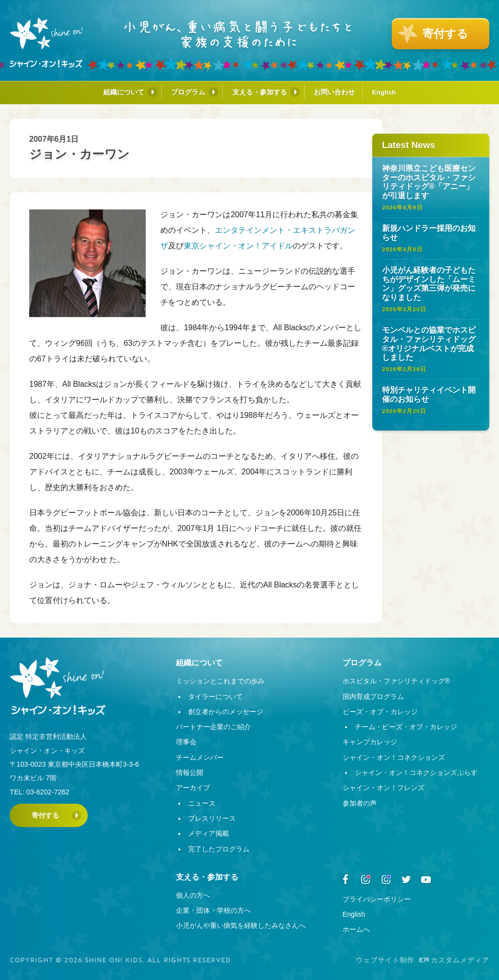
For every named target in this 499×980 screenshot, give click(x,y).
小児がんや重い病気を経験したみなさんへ (241, 925)
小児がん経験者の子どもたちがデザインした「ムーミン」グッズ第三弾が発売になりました (429, 284)
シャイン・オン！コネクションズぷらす (416, 773)
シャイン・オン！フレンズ (384, 788)
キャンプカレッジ (370, 742)
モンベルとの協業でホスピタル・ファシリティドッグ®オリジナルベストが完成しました (429, 344)
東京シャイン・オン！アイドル (238, 246)
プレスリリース (212, 818)
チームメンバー (200, 757)
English (384, 92)
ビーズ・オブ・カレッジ (380, 712)
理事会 (186, 742)
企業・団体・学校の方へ (213, 910)
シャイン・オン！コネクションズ (394, 757)
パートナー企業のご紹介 (213, 727)
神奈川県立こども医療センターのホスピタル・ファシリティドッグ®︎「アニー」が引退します (429, 182)
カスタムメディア (454, 960)
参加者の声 (360, 803)
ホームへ (356, 929)
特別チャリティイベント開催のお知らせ (429, 395)
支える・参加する (260, 92)
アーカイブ (193, 788)
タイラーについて (215, 697)
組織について (124, 92)
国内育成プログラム (373, 697)
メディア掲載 (209, 833)
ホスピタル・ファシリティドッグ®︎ (396, 681)
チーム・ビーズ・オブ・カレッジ (406, 727)
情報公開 (190, 773)
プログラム (188, 92)
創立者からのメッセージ (226, 712)
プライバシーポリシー (377, 899)
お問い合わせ (334, 92)
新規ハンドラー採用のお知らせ (429, 233)
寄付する (45, 815)
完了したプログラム (219, 849)
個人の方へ (193, 895)
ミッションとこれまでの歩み (220, 681)
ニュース (202, 803)
